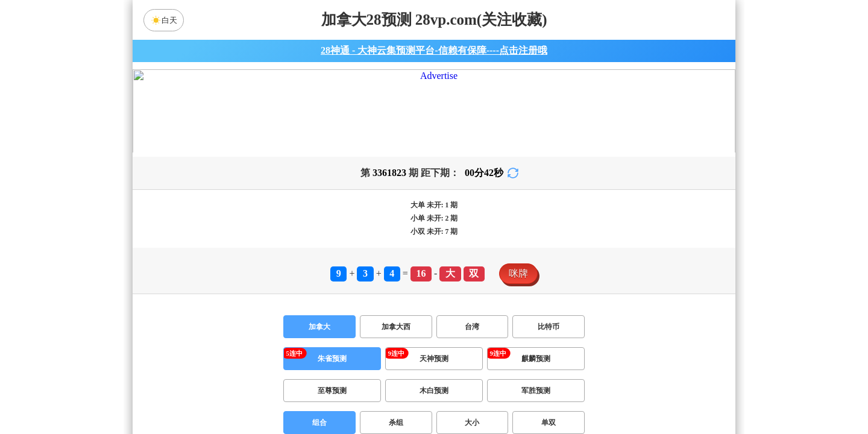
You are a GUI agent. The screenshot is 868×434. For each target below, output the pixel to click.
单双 (549, 393)
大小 (472, 393)
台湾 (472, 297)
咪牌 (518, 244)
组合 (319, 393)
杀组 (396, 393)
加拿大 (319, 297)
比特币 (549, 297)
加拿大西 (396, 297)
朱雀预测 (332, 329)
